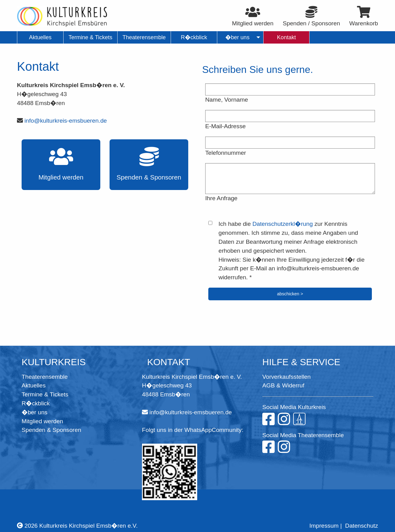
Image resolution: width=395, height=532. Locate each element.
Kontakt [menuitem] (287, 37)
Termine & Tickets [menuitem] (90, 37)
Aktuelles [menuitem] (40, 37)
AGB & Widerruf (283, 385)
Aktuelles (34, 385)
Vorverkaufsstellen (287, 377)
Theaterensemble (45, 377)
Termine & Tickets (45, 394)
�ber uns (35, 412)
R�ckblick (36, 403)
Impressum (324, 526)
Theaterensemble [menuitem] (144, 37)
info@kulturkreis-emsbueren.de (66, 121)
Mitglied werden (42, 421)
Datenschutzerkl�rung (283, 224)
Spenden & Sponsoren (51, 430)
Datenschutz (362, 526)
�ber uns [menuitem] (237, 37)
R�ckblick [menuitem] (194, 37)
